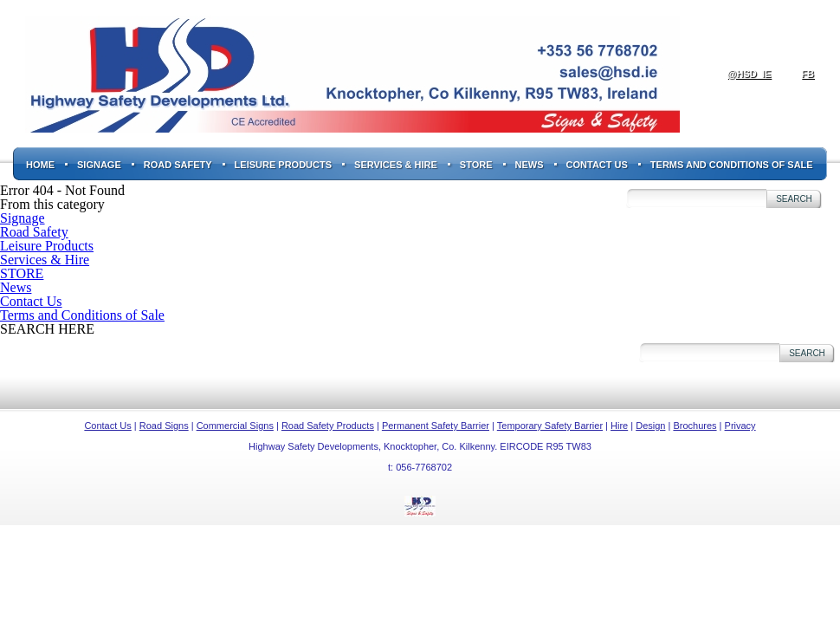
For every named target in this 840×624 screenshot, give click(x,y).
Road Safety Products (328, 426)
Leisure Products (283, 165)
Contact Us (597, 165)
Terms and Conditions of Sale (732, 165)
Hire (619, 426)
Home (40, 165)
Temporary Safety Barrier (550, 426)
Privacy (740, 426)
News (530, 165)
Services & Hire (396, 165)
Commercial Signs (235, 426)
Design (650, 426)
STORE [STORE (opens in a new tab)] (476, 165)
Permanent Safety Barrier (436, 426)
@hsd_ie (749, 74)
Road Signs (164, 426)
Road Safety (178, 165)
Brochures (695, 426)
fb (808, 74)
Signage (99, 165)
